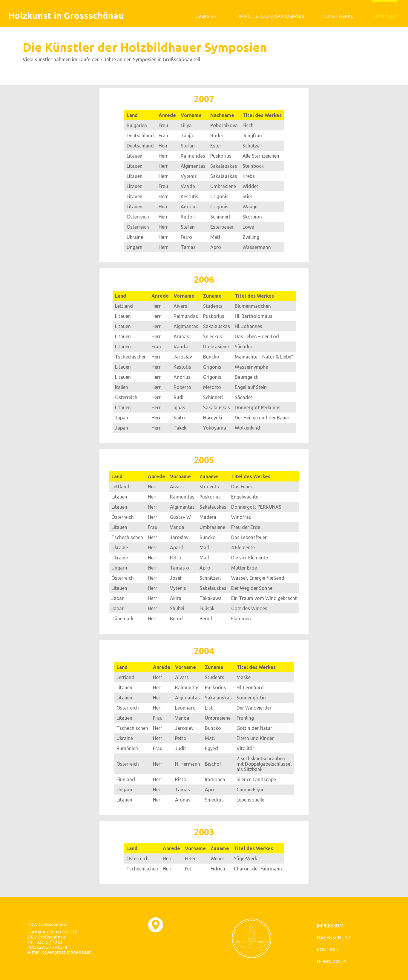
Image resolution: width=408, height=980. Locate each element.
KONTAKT (328, 950)
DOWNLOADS (332, 961)
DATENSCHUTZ (334, 938)
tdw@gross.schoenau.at (67, 952)
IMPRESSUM (331, 926)
